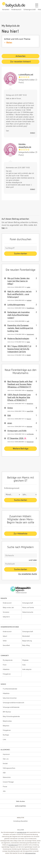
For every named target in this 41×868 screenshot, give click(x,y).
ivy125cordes (30, 434)
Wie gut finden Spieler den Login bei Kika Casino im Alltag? (19, 281)
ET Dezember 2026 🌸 (17, 438)
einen (10, 423)
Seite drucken (20, 801)
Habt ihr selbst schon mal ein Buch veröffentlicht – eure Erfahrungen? (20, 294)
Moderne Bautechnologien (18, 339)
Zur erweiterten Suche (28, 574)
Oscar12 (29, 419)
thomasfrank (30, 442)
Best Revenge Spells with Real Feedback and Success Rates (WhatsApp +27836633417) (20, 384)
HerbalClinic (30, 390)
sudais (28, 287)
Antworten (21, 56)
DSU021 (29, 355)
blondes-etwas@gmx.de (25, 146)
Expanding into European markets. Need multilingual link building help (20, 328)
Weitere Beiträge (21, 449)
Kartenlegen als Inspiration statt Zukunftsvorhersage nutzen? (19, 315)
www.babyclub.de (22, 832)
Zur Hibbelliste (20, 534)
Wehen (9, 43)
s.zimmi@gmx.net (26, 75)
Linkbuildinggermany (16, 305)
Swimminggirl (30, 334)
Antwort (33, 133)
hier (3, 228)
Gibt (9, 416)
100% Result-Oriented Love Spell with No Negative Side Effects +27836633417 (19, 398)
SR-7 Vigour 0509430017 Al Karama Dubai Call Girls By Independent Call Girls (19, 349)
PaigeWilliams (31, 308)
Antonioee (29, 427)
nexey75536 (30, 411)
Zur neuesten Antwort (20, 62)
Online (10, 408)
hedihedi (29, 300)
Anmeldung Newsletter (21, 821)
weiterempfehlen (21, 806)
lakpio (28, 342)
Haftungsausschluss (30, 853)
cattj (28, 321)
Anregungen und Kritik (17, 431)
